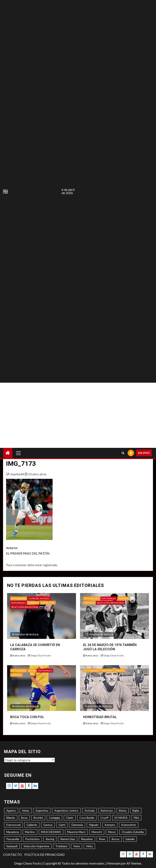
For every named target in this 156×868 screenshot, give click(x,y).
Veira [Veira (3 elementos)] (77, 846)
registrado (50, 565)
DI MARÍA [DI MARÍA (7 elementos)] (121, 818)
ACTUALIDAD (19, 598)
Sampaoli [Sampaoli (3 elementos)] (12, 846)
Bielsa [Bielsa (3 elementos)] (123, 810)
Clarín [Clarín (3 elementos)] (70, 818)
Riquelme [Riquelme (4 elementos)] (87, 839)
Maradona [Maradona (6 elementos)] (13, 832)
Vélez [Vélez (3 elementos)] (89, 846)
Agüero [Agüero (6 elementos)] (11, 810)
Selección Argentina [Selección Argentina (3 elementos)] (36, 846)
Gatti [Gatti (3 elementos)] (62, 825)
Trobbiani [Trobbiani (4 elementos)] (61, 846)
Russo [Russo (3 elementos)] (115, 839)
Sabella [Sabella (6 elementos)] (130, 839)
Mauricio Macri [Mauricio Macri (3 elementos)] (76, 832)
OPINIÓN (33, 603)
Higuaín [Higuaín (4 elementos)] (94, 825)
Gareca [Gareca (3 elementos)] (48, 825)
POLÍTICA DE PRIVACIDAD (44, 854)
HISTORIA (123, 598)
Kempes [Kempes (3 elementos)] (110, 825)
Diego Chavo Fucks (41, 655)
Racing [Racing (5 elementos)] (50, 839)
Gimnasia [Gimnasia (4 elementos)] (77, 825)
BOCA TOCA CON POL (27, 717)
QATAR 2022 (48, 603)
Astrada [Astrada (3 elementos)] (90, 810)
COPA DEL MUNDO (39, 598)
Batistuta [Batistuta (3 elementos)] (107, 810)
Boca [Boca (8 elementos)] (24, 818)
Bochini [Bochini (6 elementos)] (38, 818)
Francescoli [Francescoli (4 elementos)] (13, 825)
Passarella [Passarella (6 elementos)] (13, 839)
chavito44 (17, 474)
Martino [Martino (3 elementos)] (30, 832)
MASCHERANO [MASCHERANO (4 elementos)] (51, 832)
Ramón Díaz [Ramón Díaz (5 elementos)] (68, 839)
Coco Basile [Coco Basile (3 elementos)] (87, 818)
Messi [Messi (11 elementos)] (112, 832)
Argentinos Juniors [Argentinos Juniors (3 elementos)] (66, 810)
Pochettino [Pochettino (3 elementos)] (32, 839)
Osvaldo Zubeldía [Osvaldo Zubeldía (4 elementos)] (133, 832)
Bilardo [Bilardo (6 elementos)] (11, 818)
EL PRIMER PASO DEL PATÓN (42, 550)
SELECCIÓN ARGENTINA (25, 607)
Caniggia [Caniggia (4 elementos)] (54, 818)
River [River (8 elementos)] (102, 839)
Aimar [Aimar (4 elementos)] (26, 810)
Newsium (114, 863)
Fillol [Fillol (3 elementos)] (136, 818)
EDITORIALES (18, 603)
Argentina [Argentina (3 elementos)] (42, 810)
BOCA (32, 671)
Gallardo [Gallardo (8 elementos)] (32, 825)
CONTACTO (12, 854)
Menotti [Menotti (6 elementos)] (97, 832)
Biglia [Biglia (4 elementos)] (136, 810)
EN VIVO (144, 453)
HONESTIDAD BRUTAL (100, 717)
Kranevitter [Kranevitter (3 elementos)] (129, 825)
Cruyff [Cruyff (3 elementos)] (104, 818)
